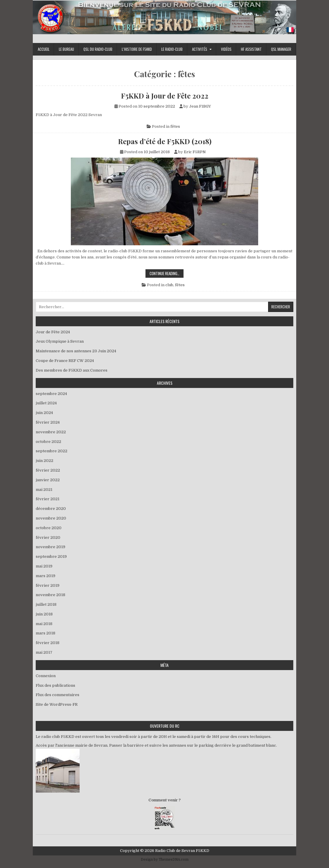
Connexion (46, 676)
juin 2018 (44, 614)
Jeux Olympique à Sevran (61, 341)
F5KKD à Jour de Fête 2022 (165, 96)
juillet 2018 (46, 604)
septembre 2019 (51, 556)
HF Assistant (251, 49)
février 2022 (48, 470)
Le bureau (66, 49)
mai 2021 (44, 490)
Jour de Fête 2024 (53, 332)
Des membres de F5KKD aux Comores (72, 370)
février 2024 (48, 422)
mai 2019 (44, 566)
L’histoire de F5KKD (137, 49)
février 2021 (48, 499)
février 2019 (48, 585)
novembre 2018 (50, 595)
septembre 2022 (52, 451)
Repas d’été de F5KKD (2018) (165, 141)
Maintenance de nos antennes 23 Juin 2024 (76, 351)
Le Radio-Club (172, 49)
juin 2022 (44, 461)
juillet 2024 (46, 403)
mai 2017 (44, 652)
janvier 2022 (48, 480)
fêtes (175, 126)
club (169, 285)
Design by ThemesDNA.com (165, 860)
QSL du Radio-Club (98, 49)
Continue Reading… (167, 274)
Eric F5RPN (195, 152)
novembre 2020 (51, 518)
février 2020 (48, 537)
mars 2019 (46, 576)
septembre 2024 (51, 394)
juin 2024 (44, 413)
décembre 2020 (51, 509)
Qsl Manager (281, 49)
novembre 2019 (50, 547)
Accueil (44, 49)
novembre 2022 (51, 432)
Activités (200, 49)
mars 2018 (46, 633)
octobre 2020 (49, 528)
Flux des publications (55, 685)
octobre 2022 (48, 442)
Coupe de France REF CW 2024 (65, 361)
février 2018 (48, 643)
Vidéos (226, 49)
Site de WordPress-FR (57, 704)
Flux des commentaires (58, 695)
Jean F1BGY (200, 106)
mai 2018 (44, 624)
